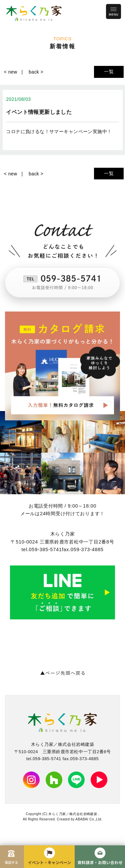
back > (36, 72)
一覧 (109, 72)
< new (11, 72)
